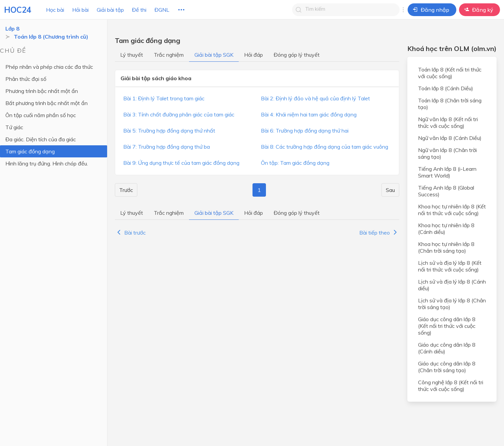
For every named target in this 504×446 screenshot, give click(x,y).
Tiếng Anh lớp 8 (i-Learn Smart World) (447, 172)
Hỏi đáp (254, 55)
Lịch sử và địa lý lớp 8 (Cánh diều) (452, 285)
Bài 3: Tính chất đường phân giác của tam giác (179, 114)
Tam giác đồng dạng (30, 151)
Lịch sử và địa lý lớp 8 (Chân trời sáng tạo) (452, 304)
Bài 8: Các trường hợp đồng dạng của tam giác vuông (325, 147)
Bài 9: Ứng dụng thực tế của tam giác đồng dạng (181, 163)
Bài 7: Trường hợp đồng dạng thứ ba (167, 147)
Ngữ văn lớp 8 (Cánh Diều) (450, 138)
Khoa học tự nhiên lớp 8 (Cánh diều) (446, 229)
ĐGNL (162, 10)
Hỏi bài (80, 10)
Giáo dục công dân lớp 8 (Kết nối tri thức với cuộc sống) (447, 326)
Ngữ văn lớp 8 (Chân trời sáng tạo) (447, 153)
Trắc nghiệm (169, 55)
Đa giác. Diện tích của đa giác (41, 139)
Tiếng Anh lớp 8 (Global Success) (446, 191)
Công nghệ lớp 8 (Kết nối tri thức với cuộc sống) (451, 386)
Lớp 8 (12, 29)
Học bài (55, 10)
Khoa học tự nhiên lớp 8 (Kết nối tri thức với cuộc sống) (452, 210)
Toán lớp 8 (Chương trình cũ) (51, 37)
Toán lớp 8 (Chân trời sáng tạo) (450, 104)
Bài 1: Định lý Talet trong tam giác (164, 98)
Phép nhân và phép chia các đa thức (49, 67)
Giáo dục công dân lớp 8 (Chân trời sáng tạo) (447, 367)
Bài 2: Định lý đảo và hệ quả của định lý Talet (315, 98)
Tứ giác (14, 127)
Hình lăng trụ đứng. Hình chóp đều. (47, 163)
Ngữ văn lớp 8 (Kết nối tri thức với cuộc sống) (448, 122)
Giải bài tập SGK (214, 55)
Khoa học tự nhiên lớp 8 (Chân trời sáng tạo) (446, 247)
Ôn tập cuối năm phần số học (41, 115)
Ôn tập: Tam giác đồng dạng (295, 163)
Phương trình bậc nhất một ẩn (42, 91)
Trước (126, 190)
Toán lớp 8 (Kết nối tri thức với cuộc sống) (450, 73)
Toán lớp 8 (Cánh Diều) (446, 88)
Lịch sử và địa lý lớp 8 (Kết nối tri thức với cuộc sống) (450, 266)
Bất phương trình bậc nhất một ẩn (47, 103)
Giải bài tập (110, 10)
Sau (390, 190)
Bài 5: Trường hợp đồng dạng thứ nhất (169, 131)
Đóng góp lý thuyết (297, 55)
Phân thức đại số (26, 79)
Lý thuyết (132, 55)
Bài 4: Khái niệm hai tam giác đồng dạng (309, 114)
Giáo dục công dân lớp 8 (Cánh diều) (447, 348)
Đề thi (139, 10)
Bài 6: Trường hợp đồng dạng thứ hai (305, 131)
